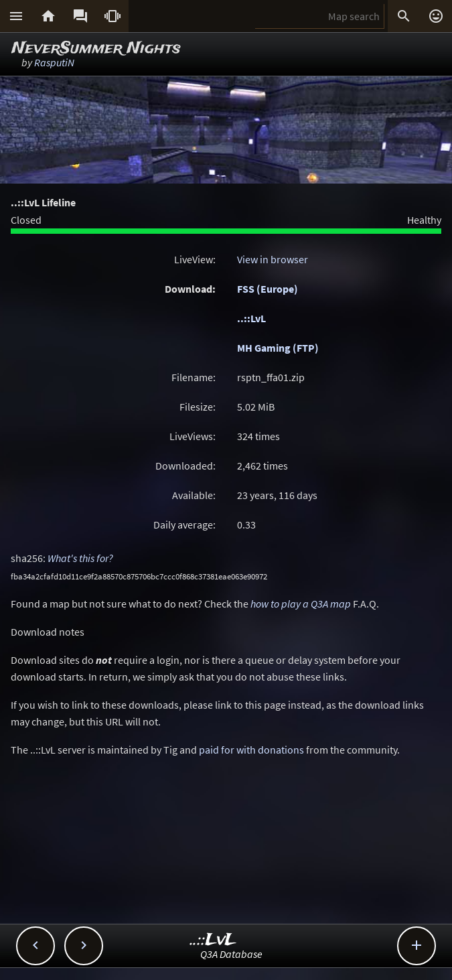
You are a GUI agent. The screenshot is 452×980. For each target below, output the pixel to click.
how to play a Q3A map (301, 604)
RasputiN (54, 62)
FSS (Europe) (268, 289)
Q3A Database (231, 954)
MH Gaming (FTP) (278, 348)
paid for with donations (251, 750)
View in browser (273, 259)
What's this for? (80, 558)
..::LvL (251, 318)
